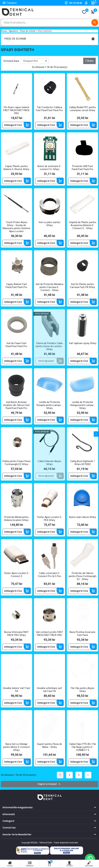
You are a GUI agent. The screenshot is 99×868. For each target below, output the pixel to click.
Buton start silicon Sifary (83, 518)
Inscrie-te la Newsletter (17, 835)
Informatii (9, 815)
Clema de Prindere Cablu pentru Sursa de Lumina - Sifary (49, 347)
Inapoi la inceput (49, 784)
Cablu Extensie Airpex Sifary (49, 463)
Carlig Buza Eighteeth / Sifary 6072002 (82, 463)
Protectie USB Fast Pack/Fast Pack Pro (83, 168)
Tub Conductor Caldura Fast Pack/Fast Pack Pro (49, 109)
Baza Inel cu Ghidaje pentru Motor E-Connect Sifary (16, 748)
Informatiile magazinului (18, 808)
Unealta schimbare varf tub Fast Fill (49, 690)
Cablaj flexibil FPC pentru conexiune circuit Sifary (82, 109)
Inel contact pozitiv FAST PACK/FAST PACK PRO (49, 634)
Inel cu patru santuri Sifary (49, 224)
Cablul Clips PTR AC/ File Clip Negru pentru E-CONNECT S (82, 748)
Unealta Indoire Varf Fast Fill (16, 690)
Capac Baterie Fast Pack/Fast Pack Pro (16, 286)
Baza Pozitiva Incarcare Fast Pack (82, 634)
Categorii (8, 821)
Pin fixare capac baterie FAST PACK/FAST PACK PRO (16, 110)
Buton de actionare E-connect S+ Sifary (49, 168)
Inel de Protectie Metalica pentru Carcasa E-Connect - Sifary (49, 287)
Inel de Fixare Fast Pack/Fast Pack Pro (16, 345)
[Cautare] (49, 23)
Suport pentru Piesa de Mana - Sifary (49, 746)
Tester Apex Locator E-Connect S (17, 575)
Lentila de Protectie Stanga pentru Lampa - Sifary (82, 405)
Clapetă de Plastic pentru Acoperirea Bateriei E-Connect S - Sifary (83, 225)
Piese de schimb (15, 39)
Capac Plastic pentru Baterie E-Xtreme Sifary (16, 168)
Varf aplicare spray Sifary (83, 344)
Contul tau (9, 828)
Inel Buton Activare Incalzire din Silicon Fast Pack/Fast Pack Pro (16, 405)
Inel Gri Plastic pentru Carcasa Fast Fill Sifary (82, 286)
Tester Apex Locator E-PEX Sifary (49, 519)
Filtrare (89, 61)
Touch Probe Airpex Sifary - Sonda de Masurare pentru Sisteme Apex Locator (16, 227)
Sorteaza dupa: (11, 61)
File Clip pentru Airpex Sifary (82, 690)
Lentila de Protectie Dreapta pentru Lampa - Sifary (49, 405)
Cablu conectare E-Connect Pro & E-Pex (49, 575)
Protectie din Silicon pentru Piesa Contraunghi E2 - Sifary (83, 576)
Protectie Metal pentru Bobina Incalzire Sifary (16, 519)
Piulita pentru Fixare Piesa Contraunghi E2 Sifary (16, 463)
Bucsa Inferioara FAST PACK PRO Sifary (16, 634)
